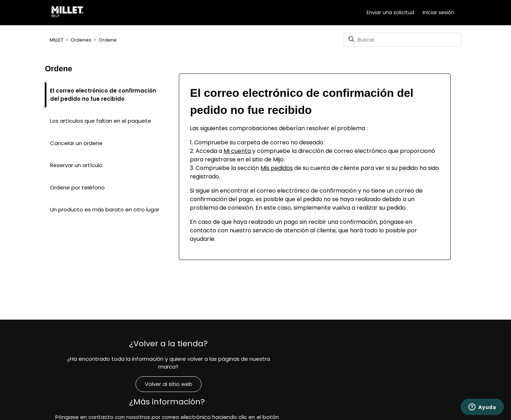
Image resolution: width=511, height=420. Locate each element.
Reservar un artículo (76, 165)
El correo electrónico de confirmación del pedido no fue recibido (103, 95)
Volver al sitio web (117, 380)
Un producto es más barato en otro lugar (105, 209)
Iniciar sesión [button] (438, 12)
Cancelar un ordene (76, 143)
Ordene (108, 40)
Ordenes (81, 40)
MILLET (56, 40)
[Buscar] (402, 40)
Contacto (255, 396)
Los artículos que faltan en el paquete (101, 121)
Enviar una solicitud (390, 12)
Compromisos (394, 392)
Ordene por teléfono (77, 187)
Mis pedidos (277, 168)
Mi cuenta (237, 151)
